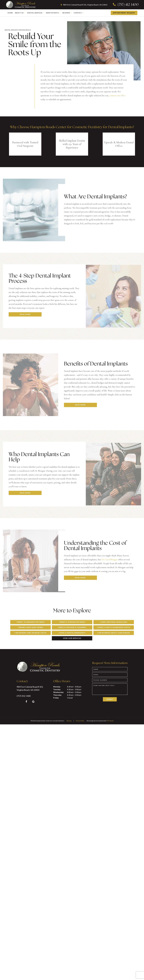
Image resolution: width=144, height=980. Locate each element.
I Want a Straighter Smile (72, 622)
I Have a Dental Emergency (72, 633)
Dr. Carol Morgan (109, 560)
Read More (25, 314)
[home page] (21, 5)
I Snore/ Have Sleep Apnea (30, 627)
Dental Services (36, 13)
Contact (79, 13)
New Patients (54, 13)
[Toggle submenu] (25, 13)
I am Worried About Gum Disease (114, 633)
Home (10, 13)
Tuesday (57, 689)
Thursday (57, 695)
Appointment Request (124, 13)
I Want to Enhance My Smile (30, 622)
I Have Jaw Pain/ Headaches (114, 622)
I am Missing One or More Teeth (30, 633)
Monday (57, 687)
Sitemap (69, 721)
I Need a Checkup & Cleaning (72, 627)
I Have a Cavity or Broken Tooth (114, 627)
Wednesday (58, 692)
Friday (56, 698)
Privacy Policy (80, 721)
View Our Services (72, 638)
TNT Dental (110, 721)
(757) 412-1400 (125, 5)
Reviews (67, 13)
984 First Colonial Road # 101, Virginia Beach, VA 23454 (84, 5)
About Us (20, 13)
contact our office (117, 96)
